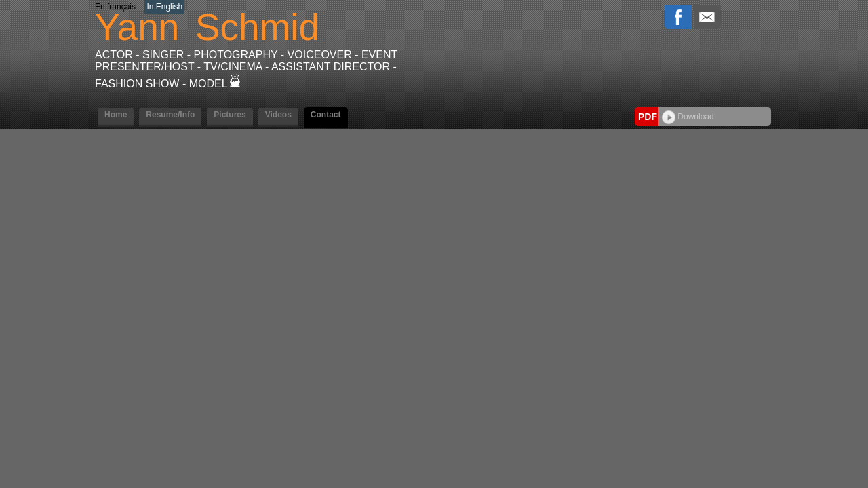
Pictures (230, 115)
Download (688, 117)
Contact (326, 115)
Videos (278, 115)
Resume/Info (170, 115)
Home (116, 115)
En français (115, 7)
